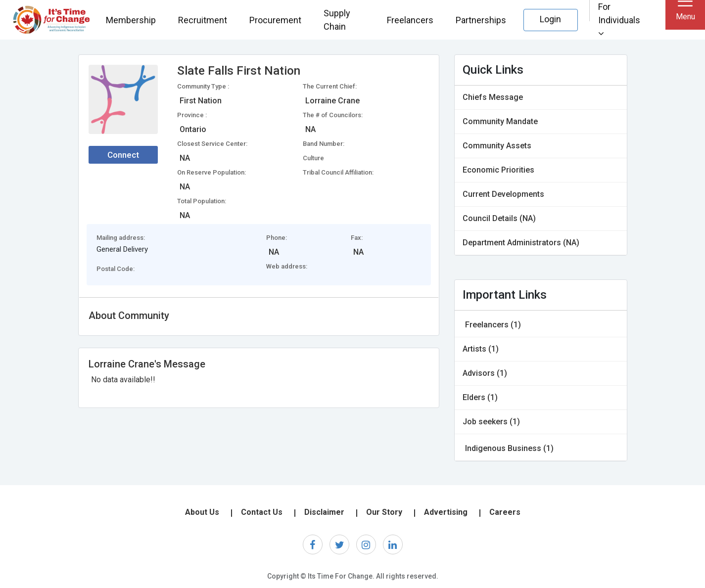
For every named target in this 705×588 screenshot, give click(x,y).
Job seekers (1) (491, 422)
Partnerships (481, 20)
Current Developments (503, 194)
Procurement (275, 20)
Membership (131, 20)
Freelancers (410, 20)
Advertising (446, 512)
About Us (202, 512)
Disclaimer (324, 512)
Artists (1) (481, 349)
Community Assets (497, 146)
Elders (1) (480, 397)
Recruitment (203, 20)
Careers (505, 512)
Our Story (384, 512)
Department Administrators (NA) (521, 243)
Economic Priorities (498, 170)
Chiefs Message (493, 97)
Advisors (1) (485, 373)
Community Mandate (500, 121)
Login (550, 19)
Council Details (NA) (499, 218)
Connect (123, 155)
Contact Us (262, 512)
